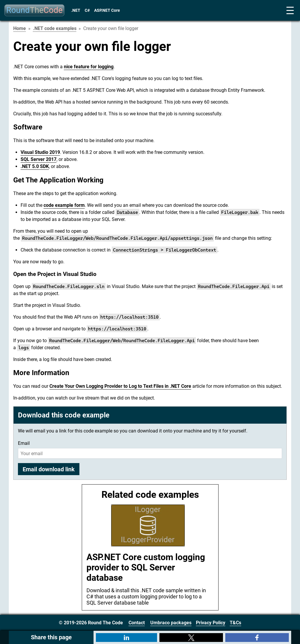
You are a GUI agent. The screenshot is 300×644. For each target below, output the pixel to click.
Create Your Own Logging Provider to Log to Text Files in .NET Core (120, 386)
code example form (64, 205)
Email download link (49, 469)
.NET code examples (55, 28)
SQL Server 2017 (39, 159)
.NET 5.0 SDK (35, 166)
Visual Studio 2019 (40, 152)
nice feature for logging (89, 67)
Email (24, 443)
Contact (137, 623)
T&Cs (235, 623)
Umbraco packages (171, 623)
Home (20, 28)
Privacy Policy (211, 623)
